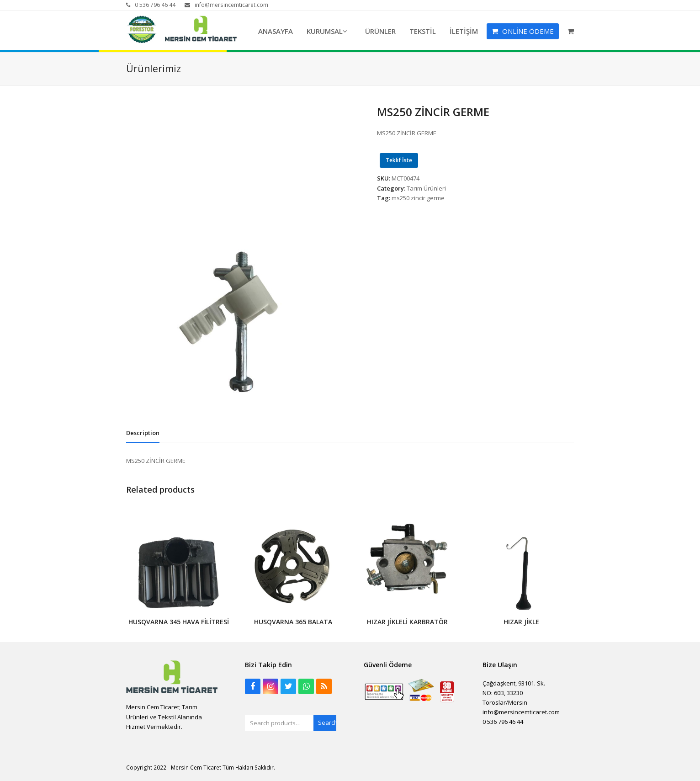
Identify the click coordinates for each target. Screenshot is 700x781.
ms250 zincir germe (418, 198)
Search (327, 723)
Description (143, 433)
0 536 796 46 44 (155, 5)
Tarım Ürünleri (426, 188)
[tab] (143, 433)
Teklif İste (399, 160)
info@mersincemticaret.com (231, 5)
